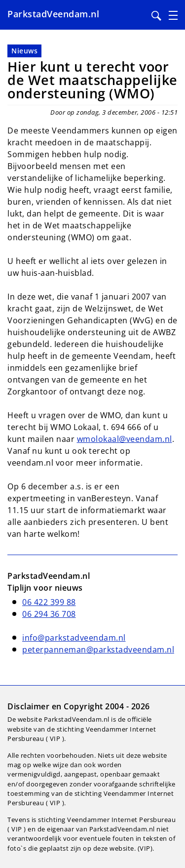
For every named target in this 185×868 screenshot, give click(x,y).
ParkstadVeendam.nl (53, 14)
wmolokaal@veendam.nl (125, 439)
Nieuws (24, 51)
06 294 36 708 (49, 614)
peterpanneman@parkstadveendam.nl (98, 650)
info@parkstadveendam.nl (74, 638)
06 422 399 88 (49, 602)
